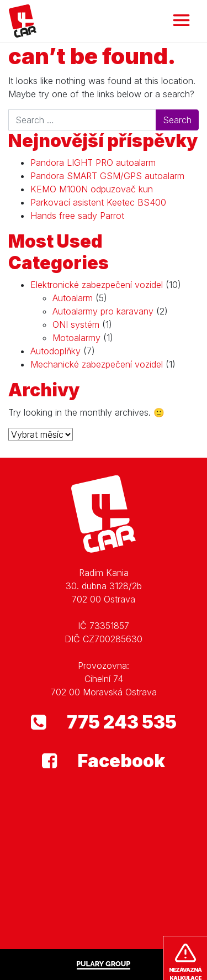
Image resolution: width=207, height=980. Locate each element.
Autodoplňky (55, 351)
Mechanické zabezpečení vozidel (97, 364)
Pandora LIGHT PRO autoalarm (93, 163)
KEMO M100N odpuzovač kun (92, 189)
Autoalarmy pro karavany (103, 311)
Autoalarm (73, 298)
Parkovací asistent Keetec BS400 (98, 202)
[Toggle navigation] (181, 21)
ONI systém (76, 324)
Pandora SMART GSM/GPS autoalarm (107, 176)
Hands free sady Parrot (77, 216)
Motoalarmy (76, 338)
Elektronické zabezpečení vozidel (97, 285)
